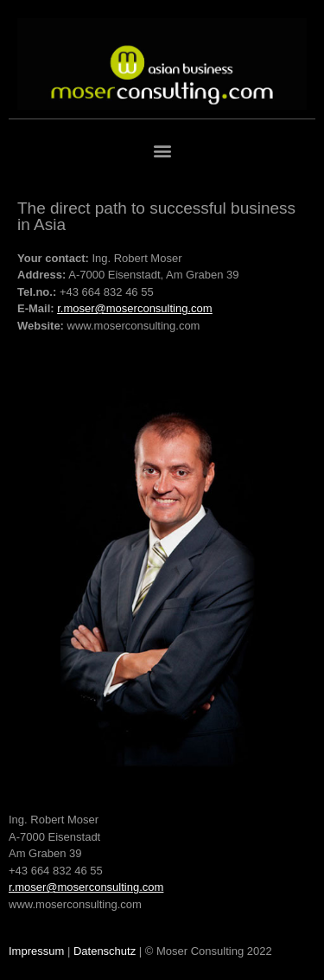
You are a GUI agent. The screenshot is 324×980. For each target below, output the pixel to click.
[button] (162, 151)
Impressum (36, 951)
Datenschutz (105, 951)
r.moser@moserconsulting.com (134, 308)
